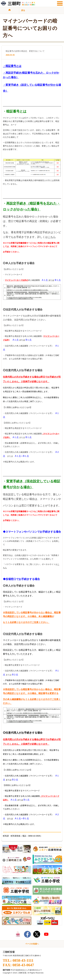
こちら (52, 237)
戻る (23, 10)
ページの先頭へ (32, 944)
